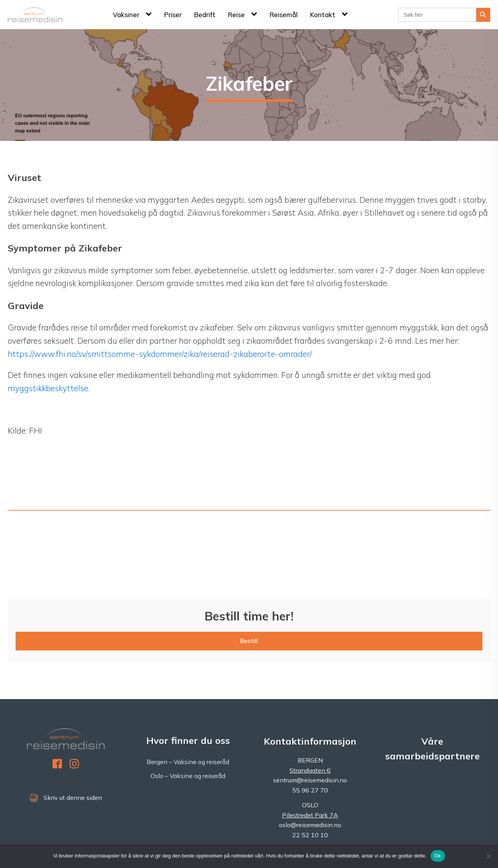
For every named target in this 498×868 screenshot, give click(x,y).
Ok (438, 856)
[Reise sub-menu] (256, 14)
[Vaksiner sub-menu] (150, 14)
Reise (236, 15)
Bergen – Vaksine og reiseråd (188, 762)
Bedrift (205, 15)
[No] (488, 856)
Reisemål (284, 15)
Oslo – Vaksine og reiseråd (188, 776)
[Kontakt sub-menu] (346, 14)
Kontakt (323, 15)
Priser (173, 15)
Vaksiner (126, 15)
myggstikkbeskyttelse (48, 388)
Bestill (249, 641)
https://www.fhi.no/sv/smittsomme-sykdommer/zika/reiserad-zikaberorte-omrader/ (160, 354)
